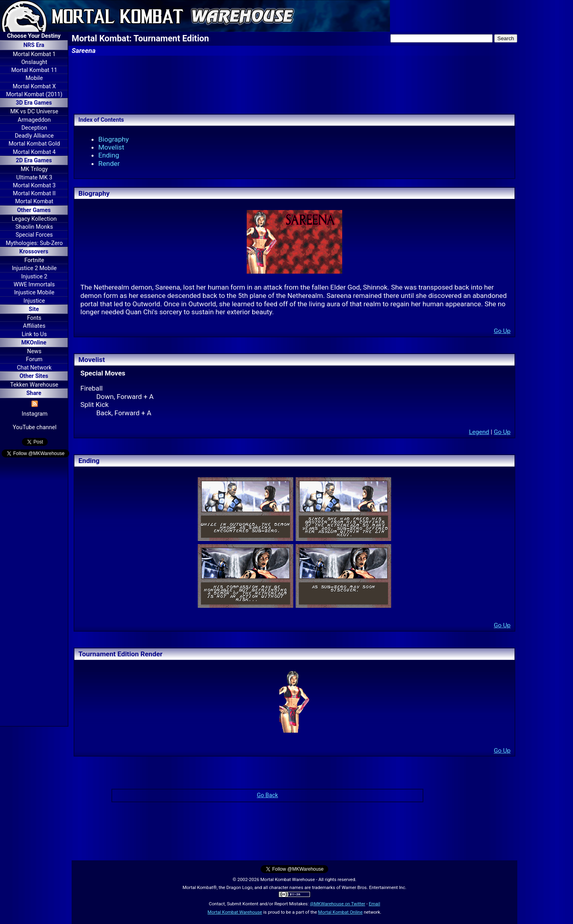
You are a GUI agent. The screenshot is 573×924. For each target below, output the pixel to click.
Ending (109, 155)
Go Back (267, 795)
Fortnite (34, 260)
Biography (114, 139)
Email (375, 904)
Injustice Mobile (34, 293)
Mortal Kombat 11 (34, 70)
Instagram (35, 414)
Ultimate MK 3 (34, 178)
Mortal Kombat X (34, 87)
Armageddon (34, 120)
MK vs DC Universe (34, 112)
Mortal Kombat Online (340, 912)
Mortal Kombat (34, 201)
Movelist (111, 147)
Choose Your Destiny (34, 36)
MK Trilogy (34, 169)
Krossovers (34, 252)
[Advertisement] (34, 593)
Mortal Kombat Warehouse (235, 912)
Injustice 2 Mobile (34, 268)
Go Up (502, 331)
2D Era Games (34, 160)
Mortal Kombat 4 (34, 152)
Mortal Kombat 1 (34, 54)
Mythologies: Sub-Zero (34, 243)
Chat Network (34, 368)
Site (34, 309)
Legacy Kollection (34, 219)
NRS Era (34, 45)
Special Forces (34, 235)
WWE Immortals (34, 285)
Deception (34, 128)
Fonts (34, 318)
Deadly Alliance (34, 136)
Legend (479, 432)
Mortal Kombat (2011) (34, 94)
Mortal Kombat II (34, 194)
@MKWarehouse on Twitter (338, 904)
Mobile (34, 78)
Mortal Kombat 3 (34, 186)
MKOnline (34, 343)
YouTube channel (35, 427)
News (34, 351)
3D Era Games (34, 103)
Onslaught (34, 62)
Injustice (34, 301)
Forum (34, 359)
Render (109, 163)
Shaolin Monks (34, 227)
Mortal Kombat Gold (34, 144)
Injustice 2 (34, 277)
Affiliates (34, 326)
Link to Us (34, 334)
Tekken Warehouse (34, 385)
